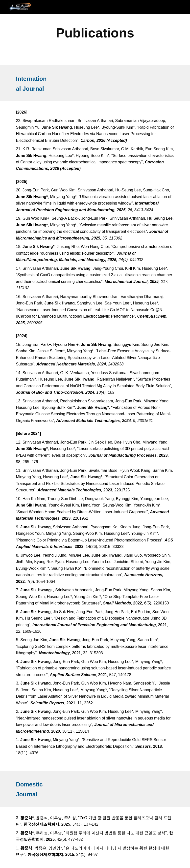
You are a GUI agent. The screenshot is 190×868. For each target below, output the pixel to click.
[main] (95, 33)
